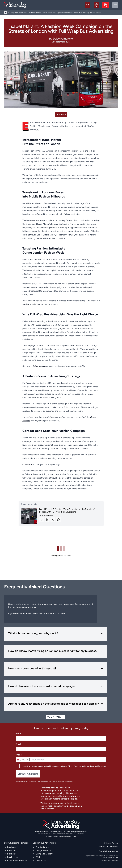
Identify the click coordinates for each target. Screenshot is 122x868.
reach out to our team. (56, 613)
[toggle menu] (115, 5)
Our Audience (42, 847)
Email (18, 744)
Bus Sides (12, 850)
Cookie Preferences (108, 851)
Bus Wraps (12, 847)
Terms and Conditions (98, 766)
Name (18, 733)
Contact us (28, 464)
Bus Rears (12, 854)
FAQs (38, 857)
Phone (19, 755)
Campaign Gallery (44, 854)
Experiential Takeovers (18, 860)
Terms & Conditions (108, 846)
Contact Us (41, 860)
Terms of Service (64, 781)
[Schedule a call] (96, 5)
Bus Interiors (13, 857)
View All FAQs (56, 717)
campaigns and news (18, 13)
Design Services (43, 850)
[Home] (6, 13)
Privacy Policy (73, 766)
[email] (88, 5)
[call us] (106, 5)
